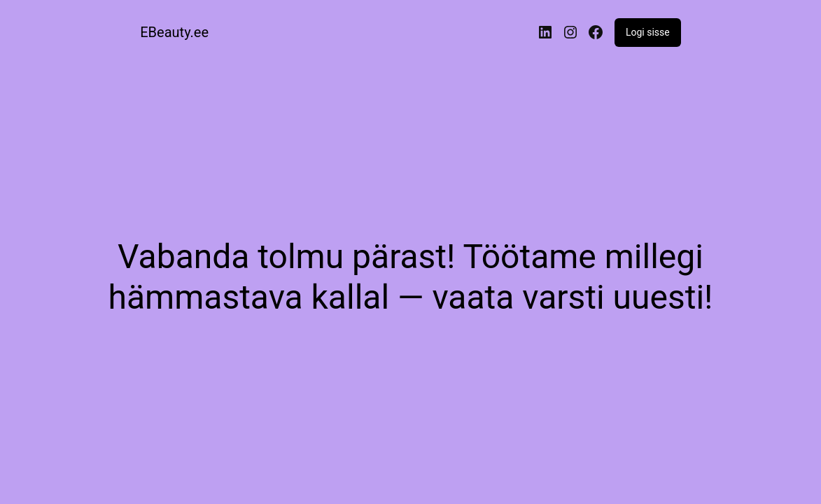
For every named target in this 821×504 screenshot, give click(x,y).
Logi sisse (648, 32)
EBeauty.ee (174, 32)
